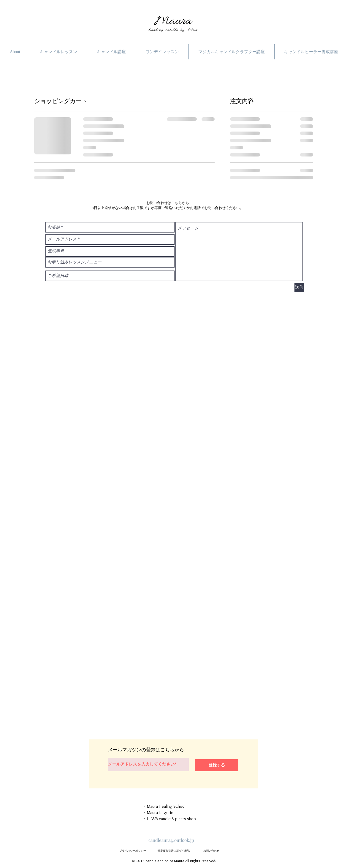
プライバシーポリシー (133, 851)
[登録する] (217, 765)
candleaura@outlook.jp (171, 840)
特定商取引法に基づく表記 (174, 851)
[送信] (299, 287)
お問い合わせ (211, 851)
